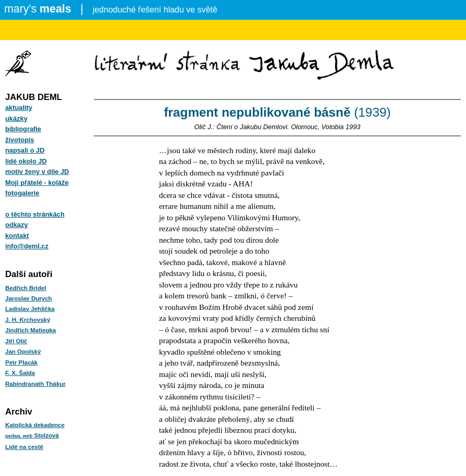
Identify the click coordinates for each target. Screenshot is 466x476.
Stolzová (32, 435)
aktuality (19, 108)
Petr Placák (21, 362)
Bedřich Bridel (26, 288)
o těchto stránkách (35, 214)
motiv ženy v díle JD (37, 172)
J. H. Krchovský (28, 320)
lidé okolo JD (26, 161)
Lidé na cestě (24, 447)
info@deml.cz (27, 246)
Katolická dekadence (35, 425)
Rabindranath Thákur (35, 384)
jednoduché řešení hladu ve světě (111, 9)
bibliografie (23, 129)
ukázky (16, 118)
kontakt (17, 236)
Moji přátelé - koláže (37, 183)
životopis (20, 140)
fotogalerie (22, 193)
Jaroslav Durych (29, 298)
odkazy (16, 225)
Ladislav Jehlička (30, 309)
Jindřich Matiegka (30, 330)
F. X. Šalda (20, 373)
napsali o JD (25, 150)
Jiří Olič (16, 341)
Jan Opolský (23, 352)
